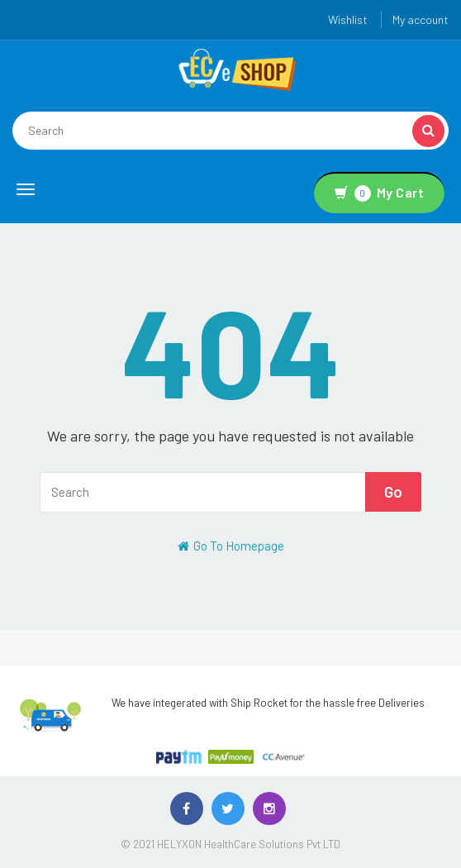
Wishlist (348, 19)
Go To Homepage (231, 546)
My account (421, 19)
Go (393, 491)
